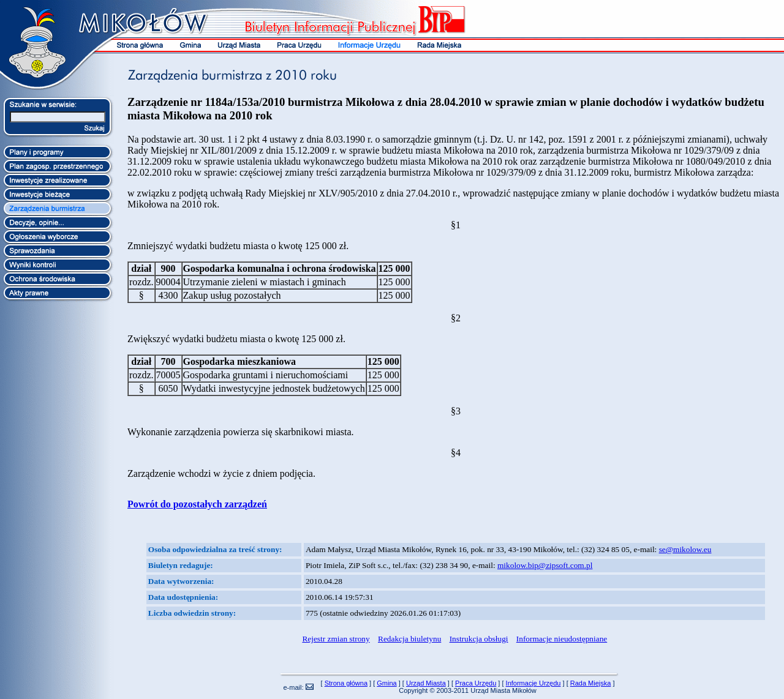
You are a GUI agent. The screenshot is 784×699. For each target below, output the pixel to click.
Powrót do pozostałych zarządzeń (197, 504)
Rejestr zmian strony (336, 639)
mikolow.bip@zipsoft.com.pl (545, 565)
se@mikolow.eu (685, 549)
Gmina (386, 683)
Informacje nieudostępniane (562, 639)
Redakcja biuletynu (409, 639)
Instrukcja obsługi (479, 639)
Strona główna (346, 683)
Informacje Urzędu (533, 683)
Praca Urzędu (476, 683)
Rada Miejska (591, 683)
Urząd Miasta (426, 683)
